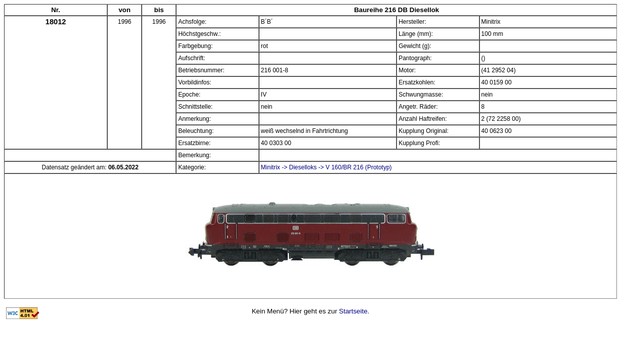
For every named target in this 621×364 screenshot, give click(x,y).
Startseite (353, 311)
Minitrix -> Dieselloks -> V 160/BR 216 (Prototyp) (326, 167)
